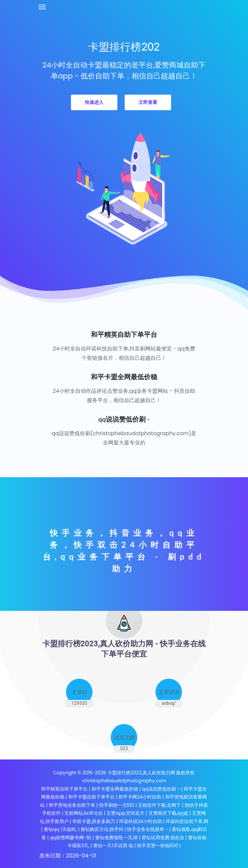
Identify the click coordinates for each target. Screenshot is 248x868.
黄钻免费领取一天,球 (117, 838)
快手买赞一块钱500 (157, 845)
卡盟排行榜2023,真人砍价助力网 (142, 773)
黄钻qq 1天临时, (60, 829)
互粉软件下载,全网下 (159, 805)
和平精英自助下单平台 (64, 789)
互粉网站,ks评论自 (83, 813)
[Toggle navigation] (42, 7)
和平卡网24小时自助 (140, 797)
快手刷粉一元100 (117, 805)
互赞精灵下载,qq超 (168, 813)
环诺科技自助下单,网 (187, 821)
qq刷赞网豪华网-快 (70, 838)
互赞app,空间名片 (125, 813)
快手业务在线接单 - (147, 829)
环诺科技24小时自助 (140, 821)
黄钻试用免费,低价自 (163, 838)
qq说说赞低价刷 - (161, 789)
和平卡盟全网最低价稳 (115, 789)
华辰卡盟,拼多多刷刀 (94, 821)
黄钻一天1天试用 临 (113, 845)
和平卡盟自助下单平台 (92, 797)
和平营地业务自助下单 (72, 805)
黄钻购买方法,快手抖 (102, 829)
